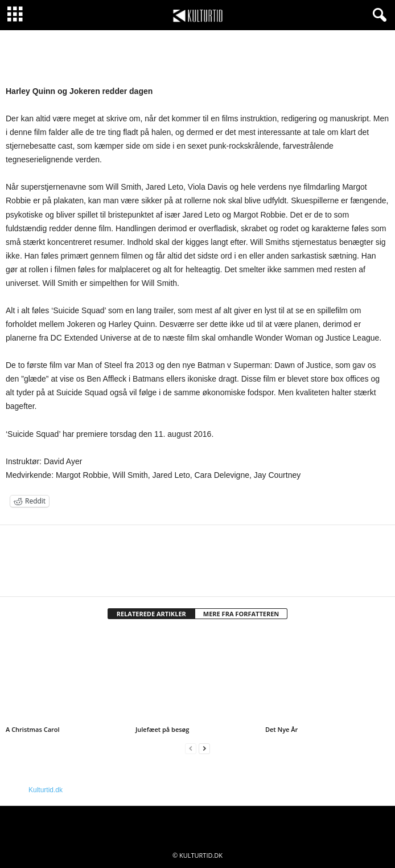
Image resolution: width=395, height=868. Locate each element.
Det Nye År (281, 729)
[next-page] (204, 749)
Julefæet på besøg (162, 729)
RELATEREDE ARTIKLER (151, 614)
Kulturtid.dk (46, 790)
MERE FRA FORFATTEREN (241, 614)
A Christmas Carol (33, 729)
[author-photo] (197, 558)
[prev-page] (191, 749)
